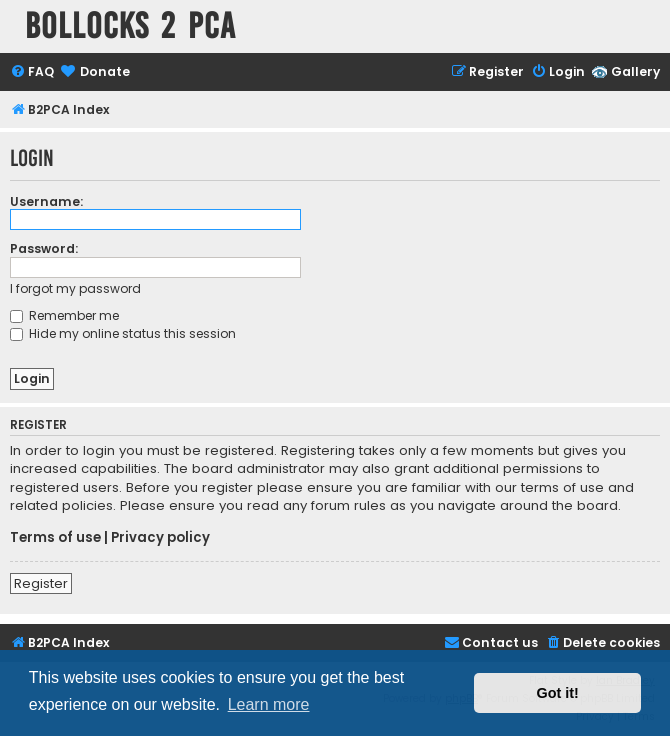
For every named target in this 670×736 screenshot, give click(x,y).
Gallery (635, 71)
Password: (44, 248)
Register (41, 583)
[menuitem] (32, 72)
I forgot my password (75, 288)
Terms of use (55, 538)
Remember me (64, 315)
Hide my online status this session (123, 333)
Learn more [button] (269, 704)
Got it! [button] (558, 693)
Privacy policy (160, 538)
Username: (46, 201)
